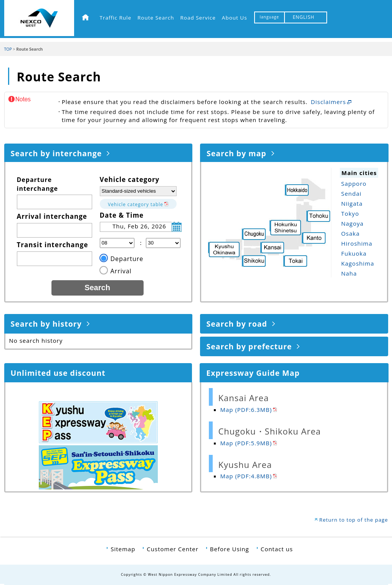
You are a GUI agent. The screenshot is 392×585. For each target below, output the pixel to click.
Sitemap (123, 549)
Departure (127, 259)
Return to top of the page (354, 520)
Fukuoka (354, 253)
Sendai (351, 193)
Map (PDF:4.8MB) (246, 476)
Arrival (121, 271)
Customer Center (172, 549)
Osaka (350, 233)
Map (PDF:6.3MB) (246, 410)
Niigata (352, 203)
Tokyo (350, 213)
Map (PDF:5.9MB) (246, 443)
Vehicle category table (136, 204)
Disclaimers (329, 102)
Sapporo (354, 183)
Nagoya (352, 223)
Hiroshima (356, 243)
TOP (8, 49)
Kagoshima (357, 263)
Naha (349, 273)
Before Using (230, 549)
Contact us (277, 549)
